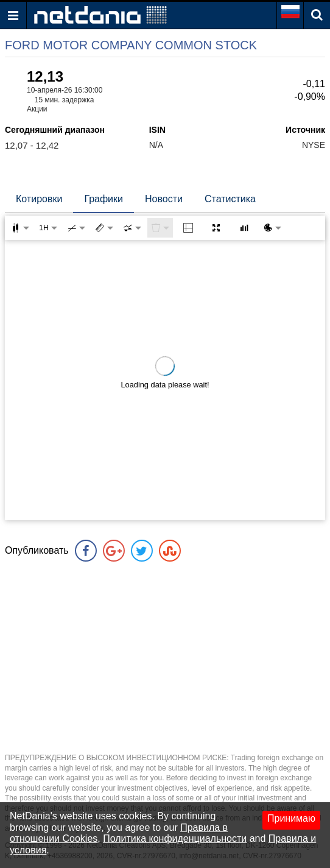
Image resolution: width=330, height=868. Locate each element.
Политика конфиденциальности (175, 838)
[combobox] (132, 228)
